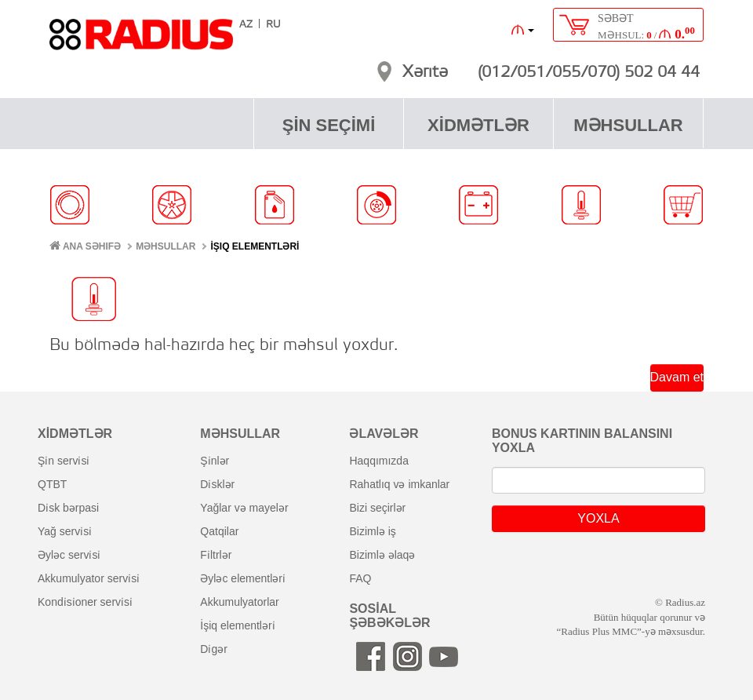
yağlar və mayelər (244, 508)
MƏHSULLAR (628, 125)
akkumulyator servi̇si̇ (89, 578)
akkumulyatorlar (239, 602)
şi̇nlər (215, 461)
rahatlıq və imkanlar (399, 484)
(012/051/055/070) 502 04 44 (589, 73)
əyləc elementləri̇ (243, 578)
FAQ (360, 578)
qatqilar (219, 531)
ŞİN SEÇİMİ (329, 125)
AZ (246, 25)
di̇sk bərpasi (68, 508)
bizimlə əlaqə (382, 555)
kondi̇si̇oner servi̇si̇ (85, 602)
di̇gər (214, 649)
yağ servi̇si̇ (65, 531)
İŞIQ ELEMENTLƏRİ (255, 246)
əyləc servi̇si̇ (69, 555)
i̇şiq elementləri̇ (237, 625)
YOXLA (598, 518)
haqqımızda (379, 461)
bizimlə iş (372, 531)
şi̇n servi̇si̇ (64, 461)
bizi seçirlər (377, 508)
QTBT (52, 484)
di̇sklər (217, 484)
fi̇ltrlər (216, 555)
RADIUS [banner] (141, 42)
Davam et (677, 377)
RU (273, 25)
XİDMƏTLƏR (478, 125)
